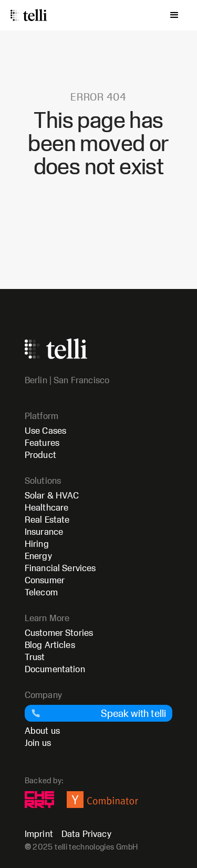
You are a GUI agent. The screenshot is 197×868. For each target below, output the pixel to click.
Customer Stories (59, 632)
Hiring (37, 543)
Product (40, 455)
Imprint (39, 834)
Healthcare (47, 507)
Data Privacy (86, 834)
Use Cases (45, 430)
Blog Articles (50, 645)
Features (42, 442)
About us (42, 730)
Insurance (44, 531)
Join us (38, 742)
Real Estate (47, 519)
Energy (38, 556)
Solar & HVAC (52, 495)
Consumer (45, 580)
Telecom (41, 592)
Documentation (55, 669)
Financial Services (60, 568)
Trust (35, 657)
